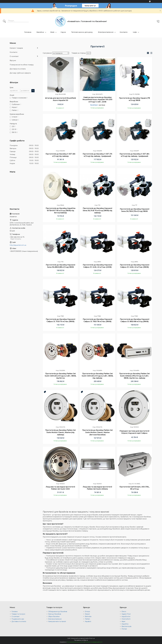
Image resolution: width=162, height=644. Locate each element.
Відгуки (13, 60)
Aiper (123, 621)
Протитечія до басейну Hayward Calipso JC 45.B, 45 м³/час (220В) (97, 266)
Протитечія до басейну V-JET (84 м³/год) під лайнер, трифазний (134, 155)
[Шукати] (4, 21)
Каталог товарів (16, 48)
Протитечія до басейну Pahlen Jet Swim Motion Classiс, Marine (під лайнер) (60, 432)
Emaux (87, 612)
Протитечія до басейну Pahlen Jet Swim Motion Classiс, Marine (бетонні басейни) (97, 432)
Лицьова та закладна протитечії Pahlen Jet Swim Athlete (97, 488)
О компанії (14, 56)
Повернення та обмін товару (22, 65)
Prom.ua (92, 638)
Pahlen (87, 619)
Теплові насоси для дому (82, 32)
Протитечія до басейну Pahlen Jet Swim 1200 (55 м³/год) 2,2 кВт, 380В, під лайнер (97, 376)
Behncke (88, 616)
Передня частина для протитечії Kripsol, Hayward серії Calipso (134, 432)
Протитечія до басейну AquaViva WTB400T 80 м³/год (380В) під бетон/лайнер (60, 210)
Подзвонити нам (18, 619)
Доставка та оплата (18, 69)
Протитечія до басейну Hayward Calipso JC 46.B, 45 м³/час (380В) (135, 266)
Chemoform (126, 619)
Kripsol (87, 614)
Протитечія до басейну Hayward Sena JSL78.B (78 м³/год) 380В (135, 210)
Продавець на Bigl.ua (81, 640)
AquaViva (125, 624)
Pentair (124, 629)
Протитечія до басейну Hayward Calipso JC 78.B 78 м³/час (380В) (97, 320)
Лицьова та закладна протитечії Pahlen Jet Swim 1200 (60, 488)
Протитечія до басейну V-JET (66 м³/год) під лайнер (60, 155)
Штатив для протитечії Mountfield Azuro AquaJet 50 (60, 99)
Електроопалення (106, 32)
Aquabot (88, 621)
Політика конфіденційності (94, 642)
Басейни (40, 32)
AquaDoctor (126, 616)
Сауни (63, 32)
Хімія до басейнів (55, 614)
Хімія (52, 32)
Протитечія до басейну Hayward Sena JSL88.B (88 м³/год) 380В (60, 266)
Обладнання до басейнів (58, 612)
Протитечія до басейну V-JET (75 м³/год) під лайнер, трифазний (97, 155)
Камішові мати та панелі (57, 621)
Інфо (135, 32)
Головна (28, 32)
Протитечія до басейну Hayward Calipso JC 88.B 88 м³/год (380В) (135, 320)
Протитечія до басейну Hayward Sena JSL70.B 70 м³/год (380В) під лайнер (97, 210)
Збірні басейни (54, 616)
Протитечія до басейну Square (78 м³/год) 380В (134, 99)
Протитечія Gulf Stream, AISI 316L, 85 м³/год (135, 488)
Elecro (124, 612)
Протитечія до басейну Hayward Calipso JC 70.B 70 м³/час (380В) (60, 320)
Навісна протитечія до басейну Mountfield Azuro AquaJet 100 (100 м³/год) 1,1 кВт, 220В (97, 100)
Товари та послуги (18, 614)
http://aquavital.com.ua (18, 245)
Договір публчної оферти (20, 73)
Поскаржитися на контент (75, 642)
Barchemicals (126, 626)
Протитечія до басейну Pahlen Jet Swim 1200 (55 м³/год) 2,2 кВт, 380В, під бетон (60, 376)
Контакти (124, 32)
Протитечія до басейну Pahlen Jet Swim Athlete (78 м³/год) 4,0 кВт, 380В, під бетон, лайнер (134, 376)
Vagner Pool (126, 614)
